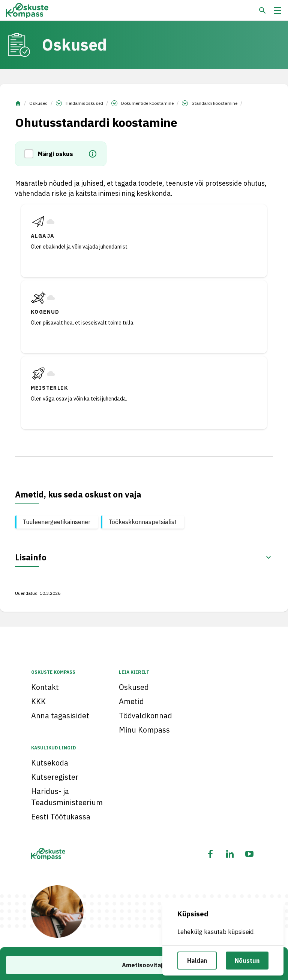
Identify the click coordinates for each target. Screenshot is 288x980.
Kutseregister (55, 777)
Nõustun (247, 961)
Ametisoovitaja (144, 965)
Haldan (197, 961)
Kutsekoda (50, 763)
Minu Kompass (144, 730)
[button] (31, 154)
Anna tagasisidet (60, 716)
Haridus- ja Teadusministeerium (67, 797)
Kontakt (45, 687)
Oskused (38, 103)
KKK (38, 701)
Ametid (131, 701)
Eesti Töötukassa (61, 817)
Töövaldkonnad (145, 716)
